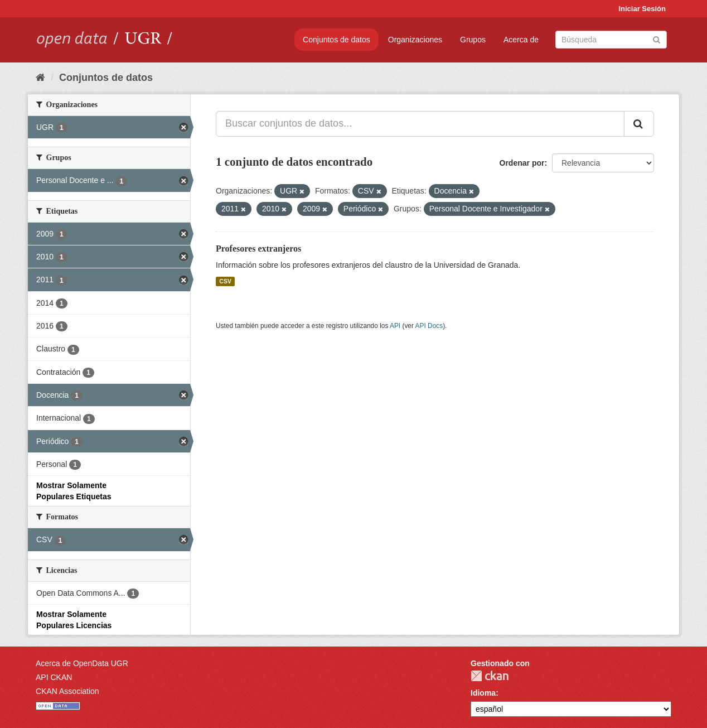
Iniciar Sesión (642, 9)
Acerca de (521, 40)
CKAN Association (67, 691)
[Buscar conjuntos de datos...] (420, 124)
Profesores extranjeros (258, 249)
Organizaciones (415, 40)
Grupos (473, 40)
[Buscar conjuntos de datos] (611, 40)
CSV (225, 281)
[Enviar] (657, 39)
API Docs (429, 326)
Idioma (483, 693)
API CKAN (54, 677)
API (395, 326)
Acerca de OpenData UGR (82, 663)
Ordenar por (522, 163)
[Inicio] (40, 78)
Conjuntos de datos (336, 40)
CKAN (490, 676)
